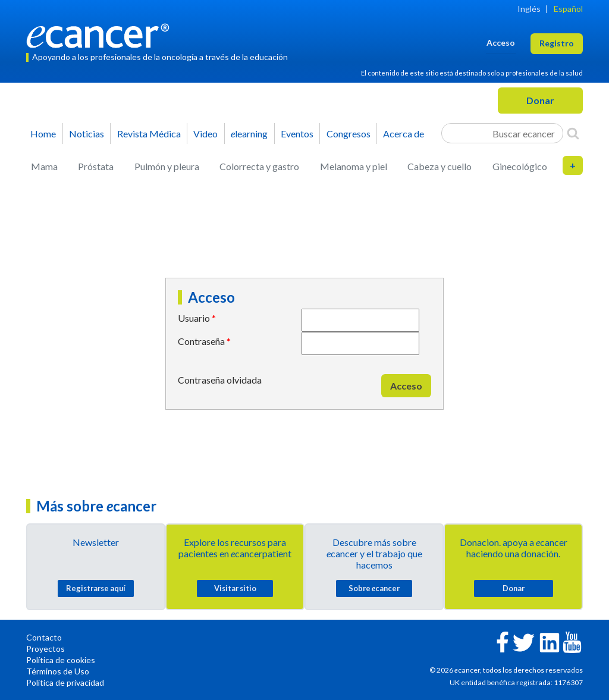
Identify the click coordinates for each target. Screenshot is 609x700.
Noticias (87, 134)
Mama (44, 166)
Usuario (194, 318)
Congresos (349, 134)
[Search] (573, 133)
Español (568, 9)
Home (43, 134)
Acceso (406, 386)
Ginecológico (520, 166)
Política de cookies (61, 660)
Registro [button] (557, 43)
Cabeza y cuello (440, 166)
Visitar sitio (235, 588)
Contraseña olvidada (220, 380)
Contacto (44, 637)
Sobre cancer (374, 588)
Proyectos (45, 649)
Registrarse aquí (96, 588)
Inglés (529, 9)
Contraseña (201, 341)
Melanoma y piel (354, 166)
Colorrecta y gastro (259, 166)
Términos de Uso (58, 671)
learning (249, 134)
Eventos (297, 134)
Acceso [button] (501, 43)
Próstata (96, 166)
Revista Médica (149, 134)
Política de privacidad (65, 682)
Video (205, 134)
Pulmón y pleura (167, 166)
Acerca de (404, 134)
